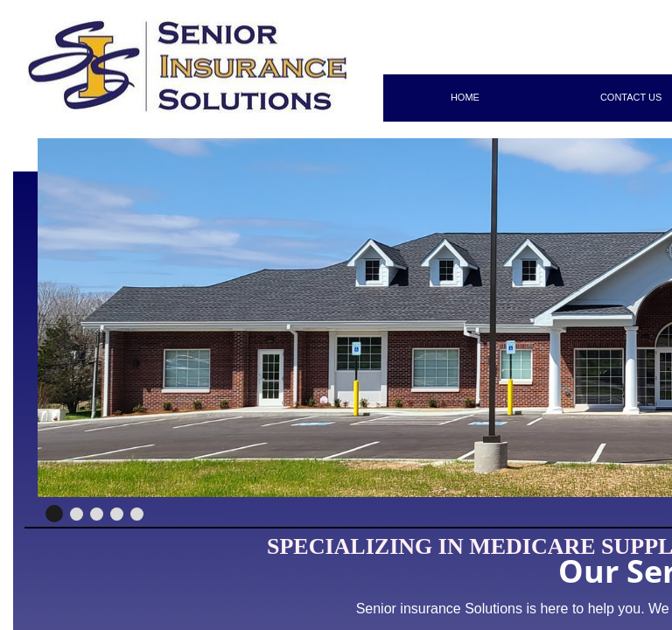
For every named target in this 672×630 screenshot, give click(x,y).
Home (465, 97)
